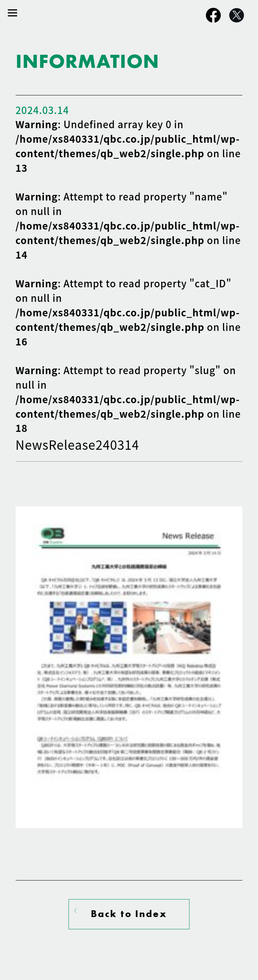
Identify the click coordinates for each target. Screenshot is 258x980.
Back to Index (129, 914)
